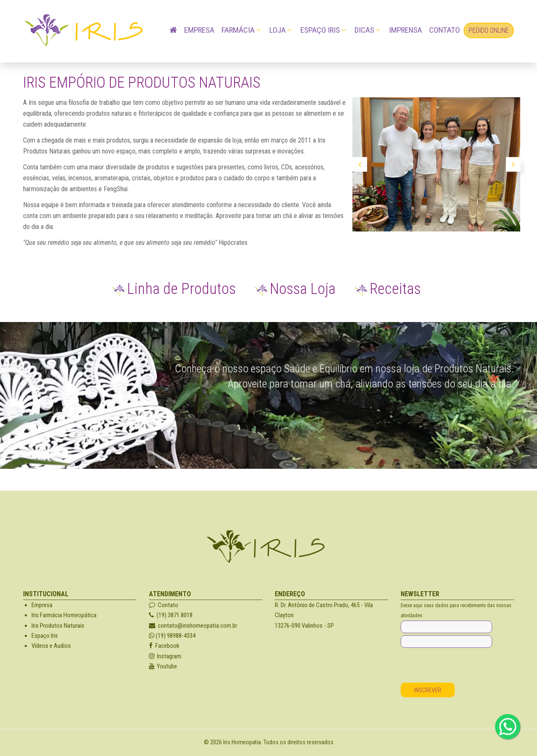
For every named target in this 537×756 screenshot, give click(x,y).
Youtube (163, 666)
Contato (444, 30)
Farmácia (238, 30)
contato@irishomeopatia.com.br (193, 626)
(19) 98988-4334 (172, 636)
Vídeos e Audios (51, 646)
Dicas (364, 30)
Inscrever (428, 690)
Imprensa (405, 30)
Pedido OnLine (489, 30)
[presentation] (464, 666)
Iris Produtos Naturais (58, 626)
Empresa (199, 30)
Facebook (164, 646)
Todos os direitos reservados (298, 742)
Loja (278, 30)
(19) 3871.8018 (171, 615)
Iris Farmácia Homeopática (64, 615)
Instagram (165, 656)
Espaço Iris (320, 30)
